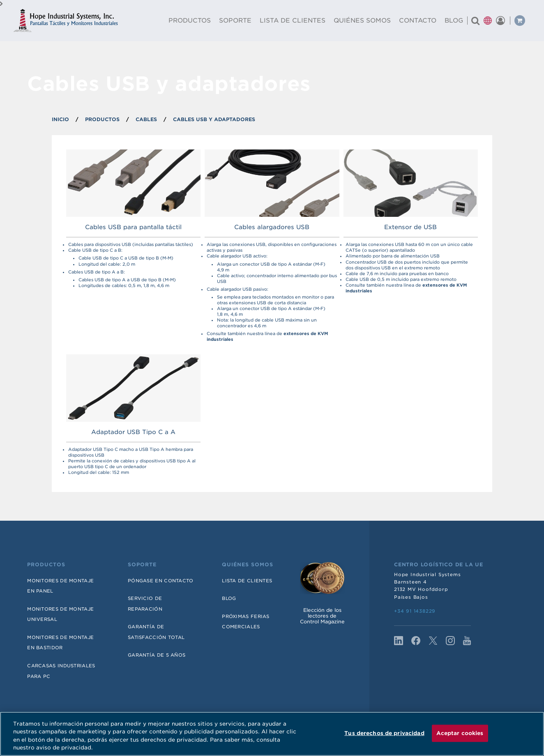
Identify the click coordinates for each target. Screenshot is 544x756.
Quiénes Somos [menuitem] (362, 21)
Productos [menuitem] (190, 21)
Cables (146, 119)
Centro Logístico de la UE (439, 565)
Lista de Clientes (247, 581)
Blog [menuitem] (454, 21)
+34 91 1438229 (415, 611)
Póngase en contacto (161, 581)
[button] (488, 21)
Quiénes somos (248, 565)
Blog (229, 598)
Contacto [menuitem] (418, 21)
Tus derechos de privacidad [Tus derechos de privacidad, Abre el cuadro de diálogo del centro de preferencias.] (384, 733)
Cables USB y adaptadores (214, 119)
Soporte (142, 565)
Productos (46, 565)
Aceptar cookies (460, 733)
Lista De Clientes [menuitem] (293, 21)
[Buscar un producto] (475, 21)
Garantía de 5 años (157, 655)
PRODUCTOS (102, 119)
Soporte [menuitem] (235, 21)
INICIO (60, 119)
